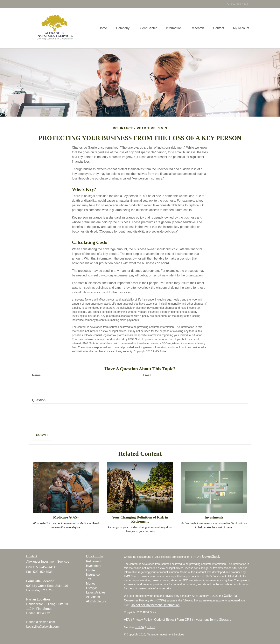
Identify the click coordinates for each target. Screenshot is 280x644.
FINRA (139, 627)
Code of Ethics (164, 620)
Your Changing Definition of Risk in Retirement (140, 519)
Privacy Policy (142, 620)
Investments (214, 517)
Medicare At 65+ (66, 517)
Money (91, 583)
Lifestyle (92, 588)
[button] (120, 28)
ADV (127, 620)
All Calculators (96, 601)
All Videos (93, 597)
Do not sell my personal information (155, 605)
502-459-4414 (237, 4)
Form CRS (184, 620)
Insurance (93, 575)
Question (39, 400)
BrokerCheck (211, 557)
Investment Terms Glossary (212, 620)
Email (147, 375)
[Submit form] (42, 435)
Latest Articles (96, 592)
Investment (94, 566)
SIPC (151, 627)
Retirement (94, 561)
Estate (91, 570)
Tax (89, 579)
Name (36, 375)
